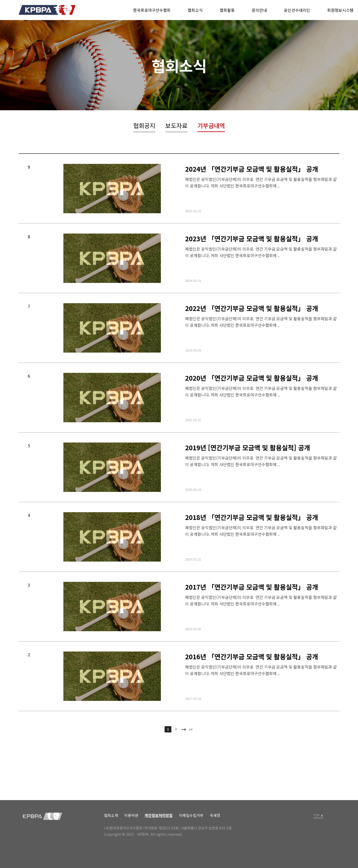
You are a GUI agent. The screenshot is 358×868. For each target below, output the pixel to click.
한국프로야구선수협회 (152, 10)
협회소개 (111, 815)
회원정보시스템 (340, 10)
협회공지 (144, 125)
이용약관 (131, 815)
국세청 (215, 815)
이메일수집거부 (191, 815)
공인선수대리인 (297, 10)
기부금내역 (211, 125)
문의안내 (259, 10)
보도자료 (176, 125)
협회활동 (227, 10)
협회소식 (195, 10)
